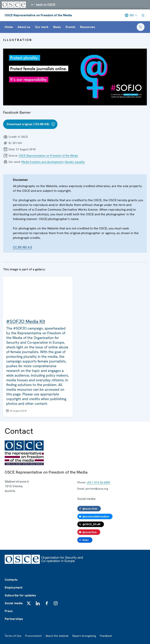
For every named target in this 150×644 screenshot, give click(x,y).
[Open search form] (141, 27)
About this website (57, 636)
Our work (42, 27)
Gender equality (75, 162)
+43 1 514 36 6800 (98, 482)
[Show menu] (143, 15)
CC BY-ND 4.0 (22, 247)
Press (9, 611)
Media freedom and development (42, 162)
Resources (88, 27)
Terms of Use (13, 636)
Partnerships (14, 619)
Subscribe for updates (20, 595)
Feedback (106, 636)
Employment (14, 587)
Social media (14, 603)
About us (24, 27)
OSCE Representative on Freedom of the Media (38, 15)
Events (71, 27)
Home (9, 27)
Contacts (11, 580)
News (57, 27)
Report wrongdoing (84, 636)
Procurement (33, 636)
